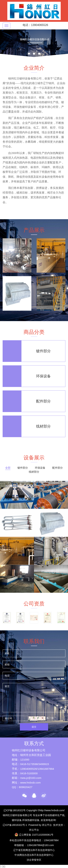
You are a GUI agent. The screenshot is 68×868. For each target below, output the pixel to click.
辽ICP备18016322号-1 (15, 825)
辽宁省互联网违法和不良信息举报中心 (34, 850)
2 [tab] (35, 54)
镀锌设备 (17, 820)
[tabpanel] (34, 43)
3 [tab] (40, 54)
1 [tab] (29, 54)
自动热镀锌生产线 (55, 815)
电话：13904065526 (35, 25)
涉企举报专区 (34, 860)
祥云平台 (47, 825)
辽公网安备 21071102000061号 (36, 835)
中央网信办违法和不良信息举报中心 (34, 855)
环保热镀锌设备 (31, 820)
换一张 (50, 718)
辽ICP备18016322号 (15, 810)
